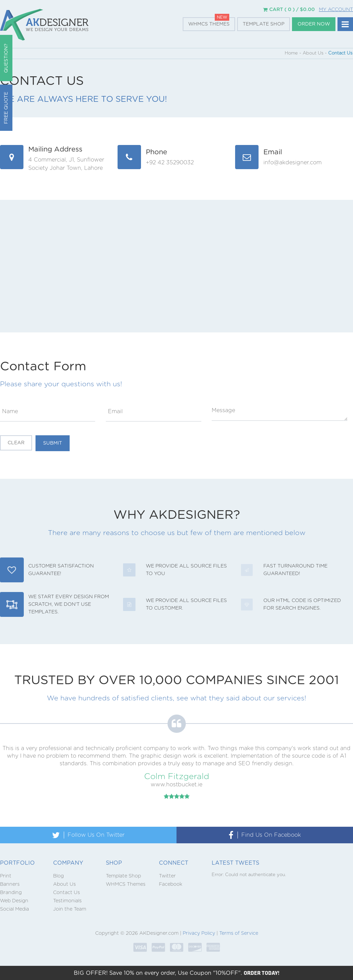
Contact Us (67, 893)
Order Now (314, 24)
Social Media (14, 909)
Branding (11, 893)
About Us (64, 884)
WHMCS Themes (209, 24)
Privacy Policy (199, 933)
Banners (10, 884)
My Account (336, 10)
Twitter (167, 876)
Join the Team (70, 909)
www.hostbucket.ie (176, 785)
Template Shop (264, 24)
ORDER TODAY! (262, 973)
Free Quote (6, 108)
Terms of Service (239, 933)
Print (6, 876)
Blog (58, 876)
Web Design (14, 901)
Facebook (171, 884)
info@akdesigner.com (293, 163)
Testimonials (67, 901)
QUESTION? (6, 58)
